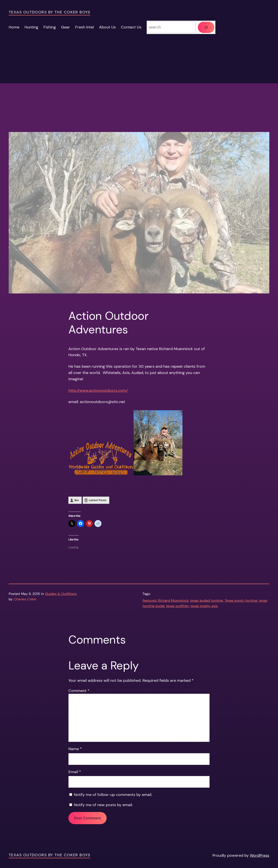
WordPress (260, 855)
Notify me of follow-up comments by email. (113, 795)
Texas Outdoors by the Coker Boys (49, 12)
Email (75, 772)
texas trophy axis (204, 606)
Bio (77, 500)
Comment (79, 691)
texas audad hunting (206, 600)
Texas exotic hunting (241, 600)
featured (149, 600)
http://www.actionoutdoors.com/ (98, 390)
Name (75, 749)
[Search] (206, 27)
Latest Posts (98, 500)
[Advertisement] (139, 102)
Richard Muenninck (173, 600)
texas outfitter (177, 606)
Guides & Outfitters (61, 594)
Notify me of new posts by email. (103, 805)
